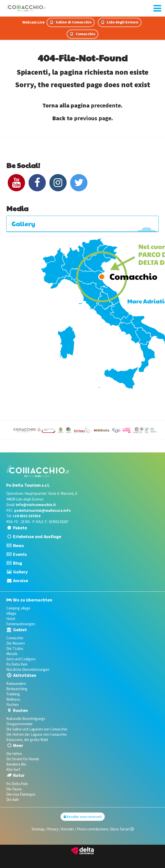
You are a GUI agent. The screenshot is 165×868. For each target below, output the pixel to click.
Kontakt (68, 829)
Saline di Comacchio (71, 22)
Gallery (20, 572)
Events (20, 554)
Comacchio (82, 34)
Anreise (21, 581)
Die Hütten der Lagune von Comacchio (36, 734)
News (18, 545)
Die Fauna (14, 789)
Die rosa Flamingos (21, 794)
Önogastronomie (19, 724)
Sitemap (38, 829)
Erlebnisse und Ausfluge (37, 536)
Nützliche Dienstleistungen (28, 669)
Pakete (20, 528)
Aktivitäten (25, 675)
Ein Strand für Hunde (23, 759)
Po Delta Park (17, 664)
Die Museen (16, 643)
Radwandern (16, 684)
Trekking (13, 694)
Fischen (12, 705)
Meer (18, 745)
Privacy (53, 829)
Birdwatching (17, 689)
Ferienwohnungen (21, 624)
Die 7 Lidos (15, 648)
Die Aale (13, 799)
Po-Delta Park (17, 784)
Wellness (13, 699)
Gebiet (20, 630)
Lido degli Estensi (120, 22)
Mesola (12, 654)
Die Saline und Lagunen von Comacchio (37, 729)
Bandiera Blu (16, 764)
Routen (20, 710)
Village (11, 613)
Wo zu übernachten (33, 600)
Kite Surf (13, 769)
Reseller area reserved (83, 817)
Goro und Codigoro (21, 659)
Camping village (18, 608)
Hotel (11, 619)
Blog (18, 563)
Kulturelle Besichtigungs (26, 719)
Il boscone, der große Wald (27, 740)
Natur (19, 775)
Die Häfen (14, 754)
